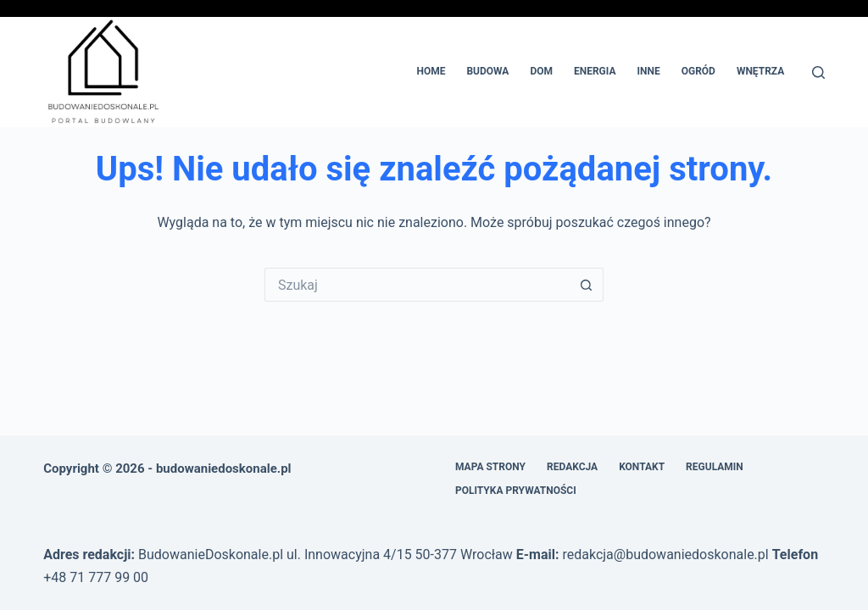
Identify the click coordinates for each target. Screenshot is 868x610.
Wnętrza (760, 71)
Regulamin (715, 467)
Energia (595, 71)
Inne (648, 71)
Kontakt (642, 467)
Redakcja (572, 467)
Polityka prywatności (516, 491)
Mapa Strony (490, 467)
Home (431, 71)
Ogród (698, 71)
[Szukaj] (818, 72)
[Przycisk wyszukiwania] (587, 285)
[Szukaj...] (417, 285)
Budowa (487, 71)
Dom (541, 71)
